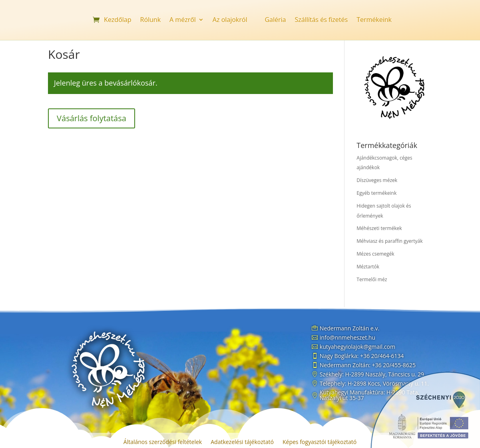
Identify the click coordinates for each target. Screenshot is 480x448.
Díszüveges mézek (377, 180)
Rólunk (151, 20)
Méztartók (368, 267)
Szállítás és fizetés (321, 20)
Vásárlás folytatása (92, 118)
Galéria (275, 20)
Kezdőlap (118, 20)
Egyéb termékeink (376, 193)
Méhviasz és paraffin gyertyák (389, 241)
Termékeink (374, 20)
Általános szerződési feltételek (163, 442)
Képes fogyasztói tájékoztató (320, 442)
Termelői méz (372, 279)
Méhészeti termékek (379, 228)
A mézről (183, 20)
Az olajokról (230, 20)
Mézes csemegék (375, 254)
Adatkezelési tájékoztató (242, 442)
